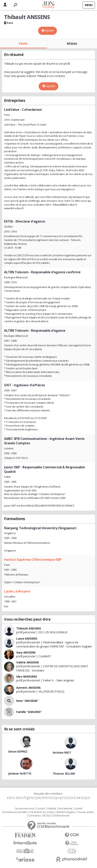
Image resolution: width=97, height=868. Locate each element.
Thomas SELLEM (64, 773)
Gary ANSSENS (26, 652)
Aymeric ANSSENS (28, 688)
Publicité (52, 809)
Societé (78, 809)
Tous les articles (85, 812)
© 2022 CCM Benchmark (56, 816)
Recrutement (65, 809)
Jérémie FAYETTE (20, 773)
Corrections (34, 816)
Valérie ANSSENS (28, 662)
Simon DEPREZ (18, 751)
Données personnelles (15, 812)
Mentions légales (66, 812)
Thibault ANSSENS (29, 628)
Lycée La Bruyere (17, 591)
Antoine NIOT (62, 752)
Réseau (72, 44)
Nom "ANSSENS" (27, 701)
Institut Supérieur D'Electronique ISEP (33, 560)
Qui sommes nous (25, 809)
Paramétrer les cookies (42, 812)
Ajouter (49, 30)
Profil (23, 44)
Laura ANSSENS (27, 638)
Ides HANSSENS (27, 676)
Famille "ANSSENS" (29, 712)
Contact (41, 809)
